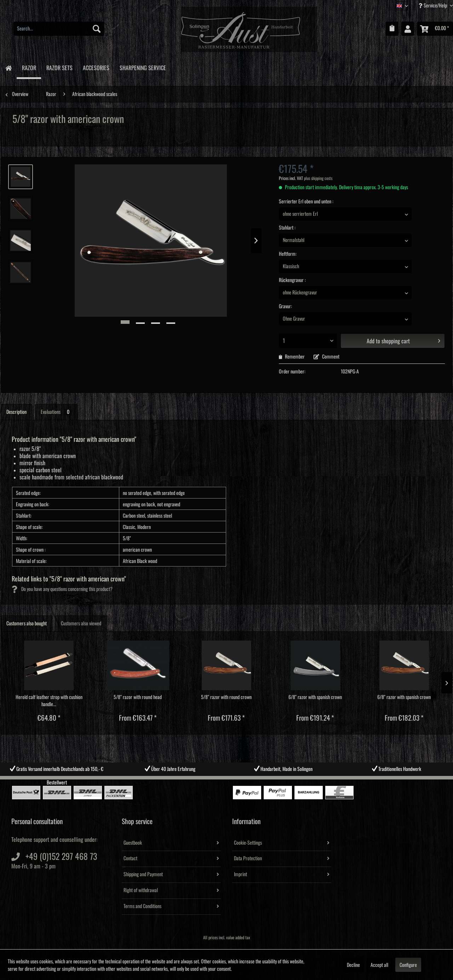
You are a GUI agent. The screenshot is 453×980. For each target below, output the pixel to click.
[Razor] (29, 68)
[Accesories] (96, 67)
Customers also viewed (81, 624)
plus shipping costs (318, 178)
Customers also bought (27, 624)
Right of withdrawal (141, 890)
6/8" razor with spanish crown (315, 697)
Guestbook (133, 843)
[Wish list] (392, 29)
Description (16, 412)
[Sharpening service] (143, 67)
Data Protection (248, 858)
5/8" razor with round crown (226, 697)
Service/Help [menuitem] (433, 5)
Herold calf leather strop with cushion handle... (49, 701)
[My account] (408, 29)
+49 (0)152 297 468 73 (61, 857)
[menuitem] (59, 29)
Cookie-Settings (248, 843)
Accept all (379, 965)
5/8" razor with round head (138, 697)
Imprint (240, 874)
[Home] (8, 67)
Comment (326, 357)
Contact (130, 858)
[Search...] (59, 29)
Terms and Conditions (142, 906)
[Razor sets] (59, 67)
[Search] (97, 29)
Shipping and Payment (143, 874)
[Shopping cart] (435, 29)
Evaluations (56, 412)
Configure (408, 965)
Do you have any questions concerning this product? (62, 589)
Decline (353, 965)
